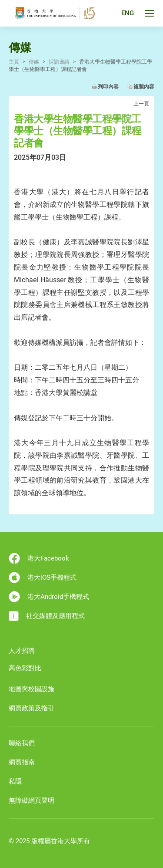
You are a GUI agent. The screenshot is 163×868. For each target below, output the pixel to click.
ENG (128, 14)
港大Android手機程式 (49, 597)
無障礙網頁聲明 (32, 800)
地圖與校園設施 (32, 689)
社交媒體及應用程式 (47, 616)
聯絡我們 (22, 743)
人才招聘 (22, 651)
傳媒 (34, 62)
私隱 (15, 781)
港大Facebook (39, 558)
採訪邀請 (59, 62)
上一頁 (141, 104)
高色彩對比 (25, 668)
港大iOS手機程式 (43, 578)
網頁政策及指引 (32, 708)
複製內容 (144, 87)
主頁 (14, 62)
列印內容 (108, 87)
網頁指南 (22, 762)
